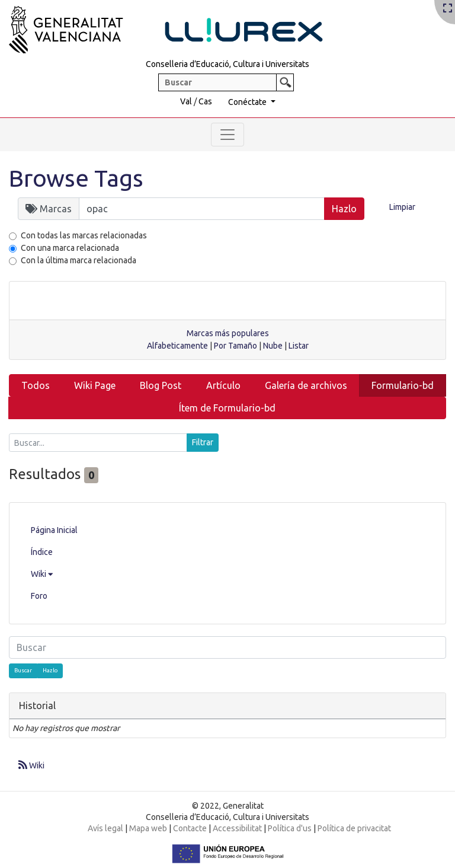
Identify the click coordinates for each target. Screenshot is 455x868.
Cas (205, 101)
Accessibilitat (237, 828)
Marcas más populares (228, 333)
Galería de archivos (306, 385)
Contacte (190, 828)
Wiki (42, 574)
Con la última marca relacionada (78, 260)
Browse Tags (76, 178)
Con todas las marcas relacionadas (84, 235)
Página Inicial (54, 530)
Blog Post (161, 385)
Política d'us (290, 828)
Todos (36, 385)
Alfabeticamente (177, 346)
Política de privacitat (354, 828)
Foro (39, 596)
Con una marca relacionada (70, 248)
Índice (42, 552)
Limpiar (402, 207)
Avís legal (105, 828)
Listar (299, 346)
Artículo (223, 385)
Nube (273, 346)
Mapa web (148, 828)
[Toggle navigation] (227, 135)
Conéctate (248, 102)
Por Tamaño (235, 346)
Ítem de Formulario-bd (227, 408)
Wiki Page (95, 385)
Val (186, 101)
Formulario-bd (403, 385)
